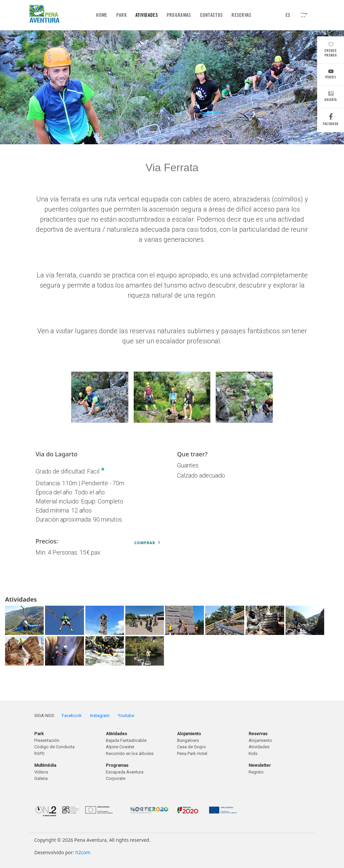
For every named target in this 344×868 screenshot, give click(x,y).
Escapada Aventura (125, 772)
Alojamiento (260, 740)
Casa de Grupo (191, 747)
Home (103, 15)
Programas (179, 15)
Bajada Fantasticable (126, 740)
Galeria (41, 778)
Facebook (331, 121)
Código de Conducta (54, 747)
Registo (256, 772)
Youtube (126, 715)
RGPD (39, 754)
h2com (83, 852)
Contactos (211, 15)
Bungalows (188, 740)
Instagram (100, 715)
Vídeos (331, 75)
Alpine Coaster (120, 747)
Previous (96, 399)
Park (121, 15)
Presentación (47, 740)
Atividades (147, 15)
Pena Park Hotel (192, 753)
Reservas (241, 15)
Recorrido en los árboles (130, 753)
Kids (253, 753)
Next (248, 399)
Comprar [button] (147, 543)
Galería (331, 97)
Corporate (116, 778)
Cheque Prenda (331, 50)
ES (288, 15)
